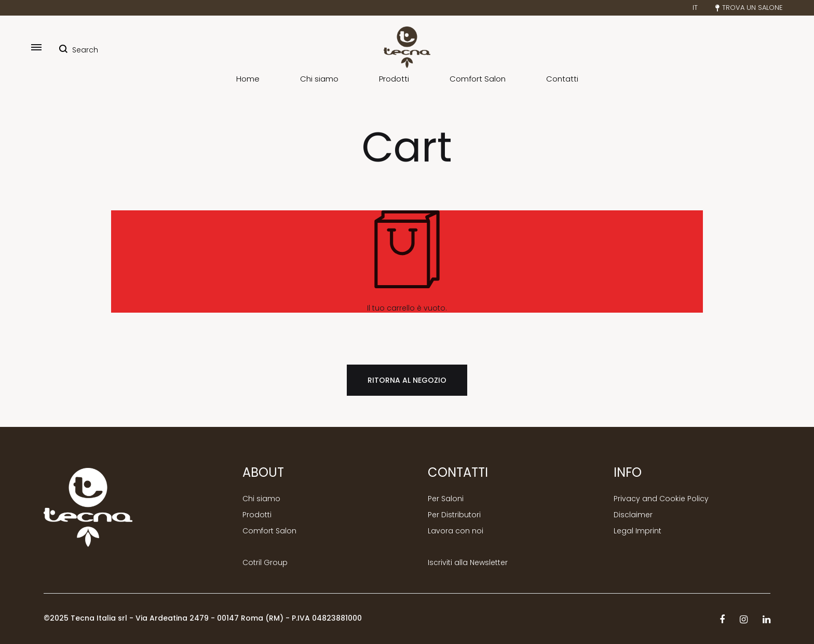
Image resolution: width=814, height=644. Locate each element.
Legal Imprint (637, 531)
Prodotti (394, 79)
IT (695, 8)
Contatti (562, 79)
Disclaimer (633, 515)
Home (248, 79)
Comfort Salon (478, 79)
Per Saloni (446, 499)
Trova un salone (749, 8)
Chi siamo (319, 79)
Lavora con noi (456, 531)
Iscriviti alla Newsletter (468, 563)
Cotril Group (265, 563)
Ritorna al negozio (407, 380)
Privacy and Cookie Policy (661, 499)
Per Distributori (454, 515)
